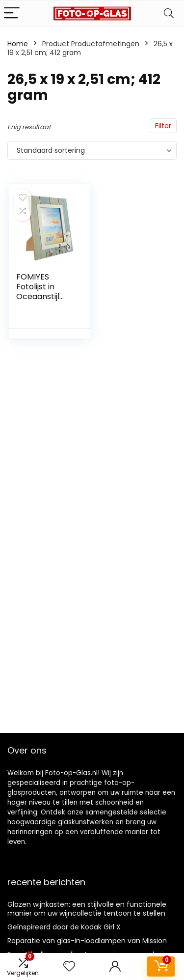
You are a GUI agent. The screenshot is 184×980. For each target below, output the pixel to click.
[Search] (169, 14)
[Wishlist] (69, 966)
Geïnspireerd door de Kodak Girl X (64, 927)
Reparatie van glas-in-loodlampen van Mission (87, 941)
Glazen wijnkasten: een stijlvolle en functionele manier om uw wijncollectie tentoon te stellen (87, 909)
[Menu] (12, 14)
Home (18, 44)
